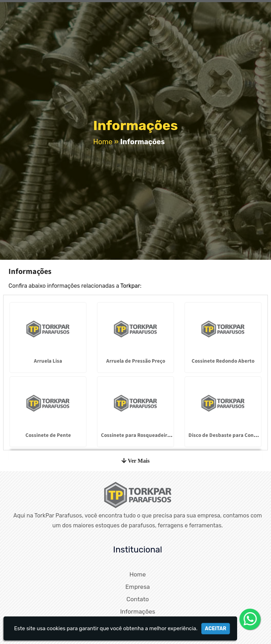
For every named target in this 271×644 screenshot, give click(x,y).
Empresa (137, 587)
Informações (137, 611)
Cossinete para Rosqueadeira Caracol (145, 435)
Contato (138, 599)
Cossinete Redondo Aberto (223, 361)
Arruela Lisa (48, 361)
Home (138, 574)
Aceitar (216, 629)
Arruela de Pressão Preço (136, 361)
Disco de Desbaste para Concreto (227, 435)
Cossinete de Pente (48, 435)
